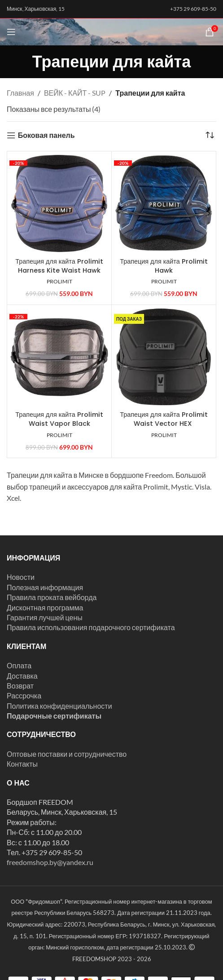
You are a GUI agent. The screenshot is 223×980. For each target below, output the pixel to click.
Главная (20, 93)
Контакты (22, 764)
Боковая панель (46, 135)
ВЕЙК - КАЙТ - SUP (75, 93)
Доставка (22, 676)
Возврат (20, 686)
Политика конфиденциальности (59, 706)
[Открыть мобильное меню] (11, 32)
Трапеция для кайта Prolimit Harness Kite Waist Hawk (59, 266)
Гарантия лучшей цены (45, 617)
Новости (21, 577)
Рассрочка (24, 695)
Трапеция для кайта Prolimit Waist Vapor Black (59, 419)
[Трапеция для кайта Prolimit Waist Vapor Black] (59, 357)
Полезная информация (45, 587)
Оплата (19, 665)
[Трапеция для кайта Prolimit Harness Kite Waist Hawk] (59, 203)
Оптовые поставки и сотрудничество (67, 754)
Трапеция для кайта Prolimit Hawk (164, 266)
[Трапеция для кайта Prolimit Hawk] (164, 203)
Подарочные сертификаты (54, 716)
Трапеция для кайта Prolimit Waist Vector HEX (164, 419)
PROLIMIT (59, 281)
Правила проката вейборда (52, 597)
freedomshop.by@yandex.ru (50, 862)
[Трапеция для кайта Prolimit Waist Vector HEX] (164, 357)
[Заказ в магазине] (210, 135)
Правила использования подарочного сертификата (91, 627)
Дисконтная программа (45, 607)
